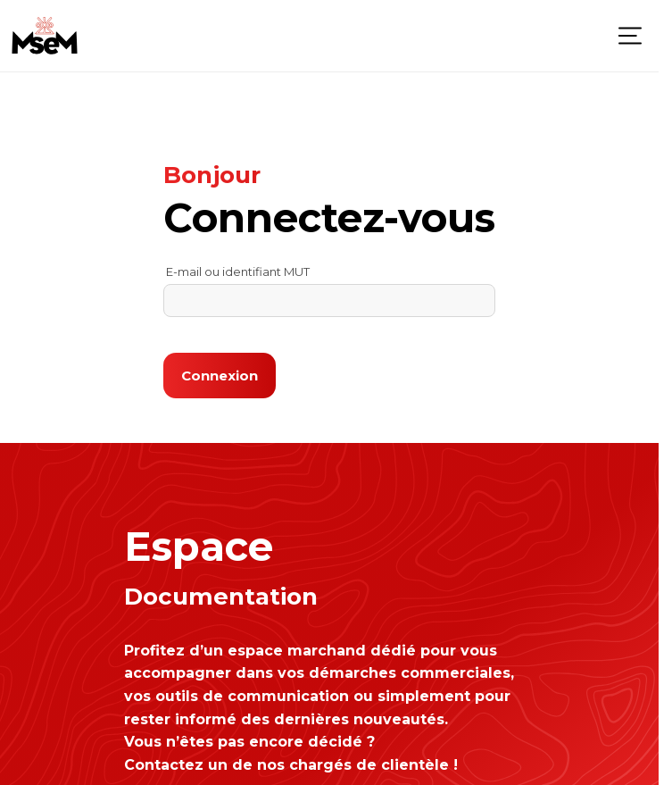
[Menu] (630, 36)
